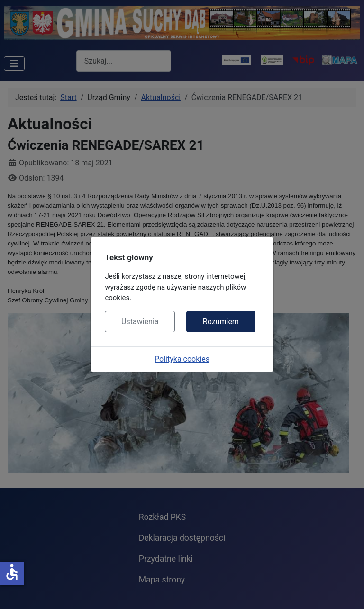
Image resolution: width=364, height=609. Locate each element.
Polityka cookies (182, 359)
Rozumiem (221, 322)
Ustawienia (140, 322)
